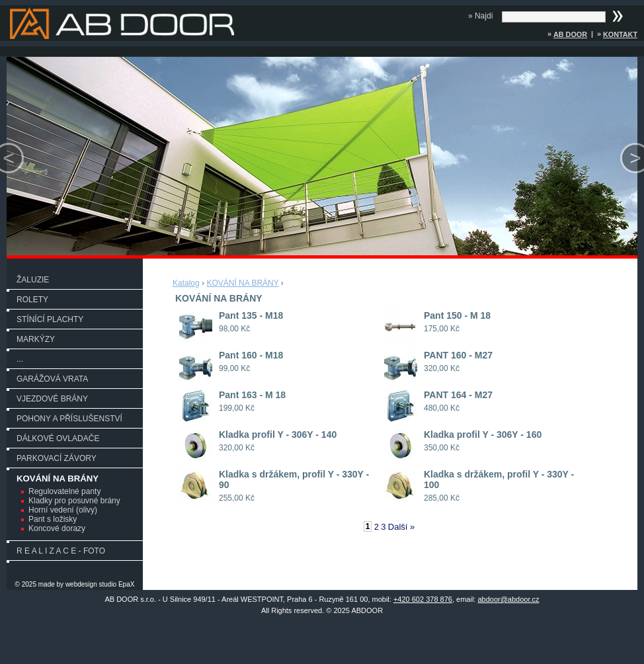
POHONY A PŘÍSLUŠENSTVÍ (69, 419)
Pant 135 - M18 (251, 315)
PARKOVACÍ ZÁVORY (57, 458)
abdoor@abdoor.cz (508, 599)
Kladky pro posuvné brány (74, 501)
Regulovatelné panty (64, 491)
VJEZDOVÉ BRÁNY (52, 399)
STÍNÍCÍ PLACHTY (50, 319)
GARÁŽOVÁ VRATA (52, 379)
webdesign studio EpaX (100, 584)
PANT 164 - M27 (458, 395)
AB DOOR (570, 34)
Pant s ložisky (53, 519)
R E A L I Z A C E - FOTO (61, 551)
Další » (401, 527)
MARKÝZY (36, 339)
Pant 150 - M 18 (457, 315)
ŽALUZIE (33, 280)
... (20, 359)
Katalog (186, 283)
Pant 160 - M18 (251, 355)
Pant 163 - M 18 (252, 395)
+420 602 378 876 (423, 599)
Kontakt (620, 34)
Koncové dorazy (57, 528)
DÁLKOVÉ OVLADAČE (58, 438)
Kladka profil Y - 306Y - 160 (483, 435)
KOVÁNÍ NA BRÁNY (58, 478)
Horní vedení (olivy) (63, 510)
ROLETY (32, 300)
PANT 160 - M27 (458, 355)
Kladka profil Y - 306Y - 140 (278, 435)
